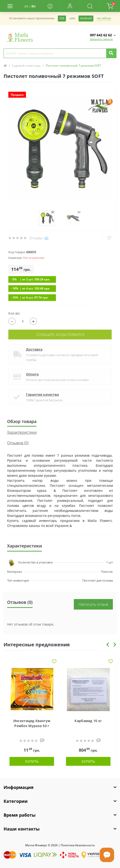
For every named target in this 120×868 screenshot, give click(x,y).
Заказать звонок (101, 39)
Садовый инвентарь (26, 66)
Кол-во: (14, 313)
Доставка (34, 349)
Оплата (32, 374)
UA (26, 6)
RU (33, 6)
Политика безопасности (78, 845)
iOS (62, 18)
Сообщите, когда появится (60, 335)
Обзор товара (22, 421)
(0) (46, 238)
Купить (32, 761)
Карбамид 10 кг (88, 721)
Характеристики (22, 432)
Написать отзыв (93, 604)
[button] (70, 6)
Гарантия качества (42, 394)
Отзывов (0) (18, 443)
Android (86, 18)
